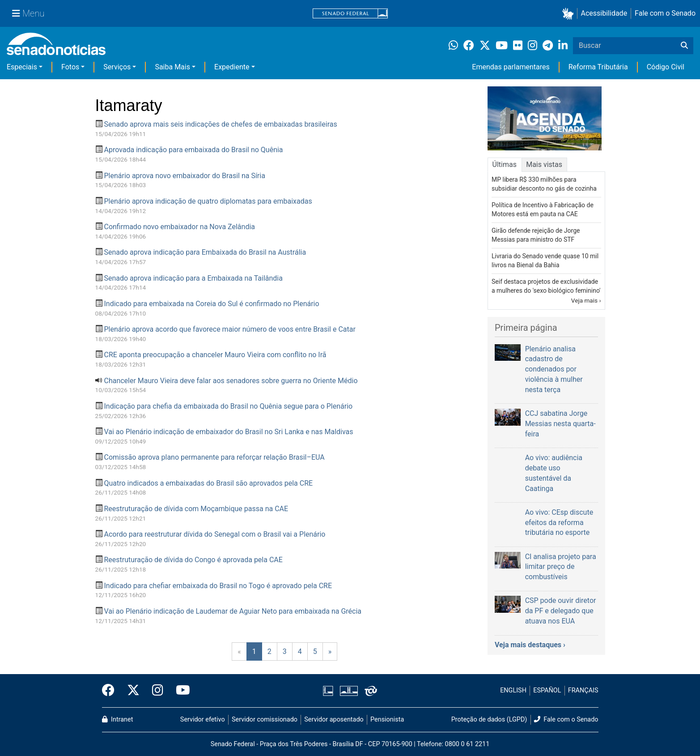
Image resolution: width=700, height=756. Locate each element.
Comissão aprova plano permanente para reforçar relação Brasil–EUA (214, 457)
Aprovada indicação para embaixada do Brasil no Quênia (193, 150)
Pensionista (387, 720)
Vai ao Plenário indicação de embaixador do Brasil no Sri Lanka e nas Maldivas (228, 432)
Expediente (232, 67)
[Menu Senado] (28, 13)
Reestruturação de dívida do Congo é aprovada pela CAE (193, 560)
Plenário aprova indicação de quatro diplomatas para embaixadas (208, 201)
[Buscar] (684, 46)
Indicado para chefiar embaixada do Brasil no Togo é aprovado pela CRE (218, 586)
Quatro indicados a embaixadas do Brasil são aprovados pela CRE (208, 483)
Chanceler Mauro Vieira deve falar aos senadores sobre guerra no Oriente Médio (231, 381)
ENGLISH (513, 690)
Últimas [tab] (505, 164)
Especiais (22, 67)
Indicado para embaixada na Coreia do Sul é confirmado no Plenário (211, 304)
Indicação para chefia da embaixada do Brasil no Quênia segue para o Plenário (228, 406)
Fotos (70, 67)
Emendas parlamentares (511, 67)
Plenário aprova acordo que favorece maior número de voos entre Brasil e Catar (229, 329)
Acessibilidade (604, 13)
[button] (570, 14)
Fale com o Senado (665, 13)
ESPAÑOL (547, 690)
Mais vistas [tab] (544, 164)
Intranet (118, 720)
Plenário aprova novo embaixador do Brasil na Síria (184, 176)
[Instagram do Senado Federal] (158, 691)
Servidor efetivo (203, 720)
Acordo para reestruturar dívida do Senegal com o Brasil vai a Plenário (214, 534)
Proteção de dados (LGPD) (489, 720)
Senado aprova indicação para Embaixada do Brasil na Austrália (205, 252)
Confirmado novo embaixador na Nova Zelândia (179, 227)
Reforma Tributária (598, 67)
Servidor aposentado (334, 720)
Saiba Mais (172, 67)
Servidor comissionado (265, 720)
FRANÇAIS (583, 690)
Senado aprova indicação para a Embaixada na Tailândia (193, 278)
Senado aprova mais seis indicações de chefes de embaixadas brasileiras (220, 124)
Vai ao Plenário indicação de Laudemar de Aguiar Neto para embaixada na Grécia (233, 611)
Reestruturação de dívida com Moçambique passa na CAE (196, 509)
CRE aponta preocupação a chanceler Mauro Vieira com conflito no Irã (215, 355)
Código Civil (666, 67)
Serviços (117, 67)
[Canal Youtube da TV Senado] (180, 691)
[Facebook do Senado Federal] (111, 691)
